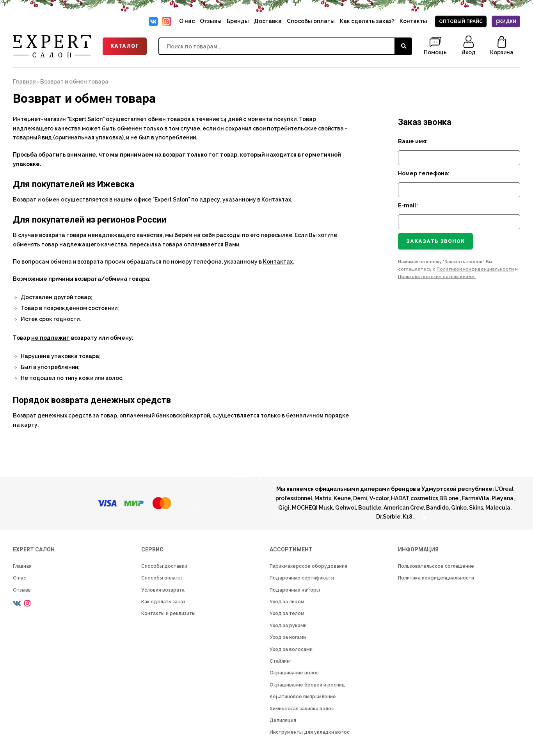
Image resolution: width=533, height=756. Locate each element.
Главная (24, 82)
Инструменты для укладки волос (310, 732)
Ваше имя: (413, 141)
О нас (187, 21)
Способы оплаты (311, 21)
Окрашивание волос (294, 673)
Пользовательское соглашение (436, 566)
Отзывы (211, 21)
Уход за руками (288, 626)
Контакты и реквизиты (168, 613)
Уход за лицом (287, 602)
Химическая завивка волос (302, 709)
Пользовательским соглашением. (437, 277)
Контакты (413, 21)
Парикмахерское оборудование (309, 566)
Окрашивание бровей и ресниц (307, 685)
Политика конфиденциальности (436, 578)
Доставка (268, 21)
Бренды (238, 21)
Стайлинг (281, 661)
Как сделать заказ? (367, 21)
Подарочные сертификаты (302, 578)
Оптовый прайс (461, 21)
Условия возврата (163, 590)
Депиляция (283, 720)
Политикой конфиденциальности (475, 269)
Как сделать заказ (163, 602)
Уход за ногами (288, 637)
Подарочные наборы (295, 590)
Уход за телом (287, 613)
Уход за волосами (291, 649)
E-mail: (408, 205)
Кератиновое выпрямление (303, 697)
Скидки (506, 21)
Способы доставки (164, 566)
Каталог (125, 46)
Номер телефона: (424, 173)
